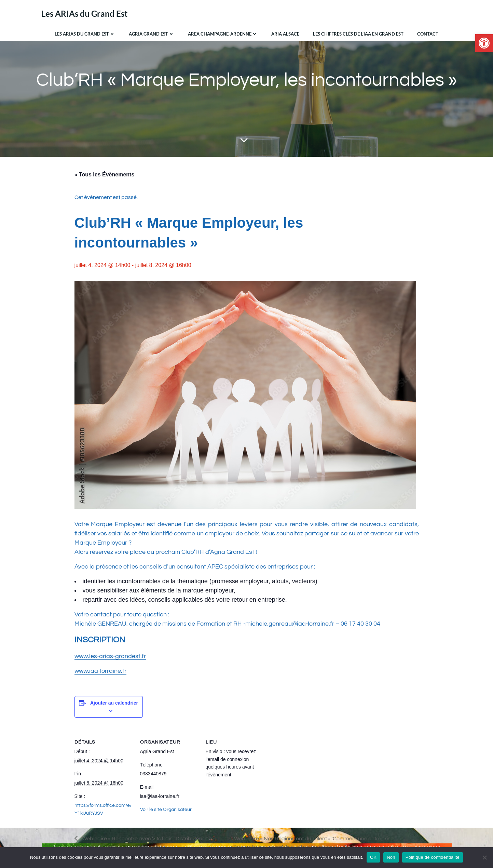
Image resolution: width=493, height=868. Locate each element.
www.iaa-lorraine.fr (100, 671)
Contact (428, 34)
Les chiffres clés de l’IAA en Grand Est (358, 34)
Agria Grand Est (152, 34)
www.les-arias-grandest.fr (110, 656)
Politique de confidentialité (433, 857)
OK (373, 857)
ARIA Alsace (285, 34)
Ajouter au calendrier (114, 703)
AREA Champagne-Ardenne (223, 34)
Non (391, 857)
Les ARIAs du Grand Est (85, 34)
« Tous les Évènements (105, 175)
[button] (484, 43)
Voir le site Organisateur (166, 810)
